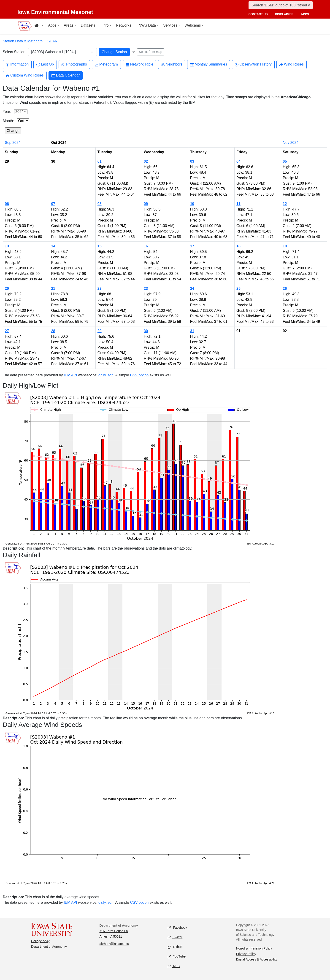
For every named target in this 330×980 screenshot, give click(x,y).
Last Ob (45, 64)
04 (238, 161)
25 (238, 289)
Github (175, 947)
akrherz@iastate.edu (114, 944)
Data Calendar (66, 75)
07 (53, 204)
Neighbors (172, 64)
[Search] (281, 5)
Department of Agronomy (49, 947)
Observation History (253, 64)
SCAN (52, 41)
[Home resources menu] (39, 26)
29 (100, 331)
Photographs (74, 64)
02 (146, 161)
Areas (69, 25)
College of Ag (41, 941)
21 (53, 289)
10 (192, 204)
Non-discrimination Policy (254, 948)
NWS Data (147, 25)
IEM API (70, 375)
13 (7, 246)
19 (285, 246)
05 (285, 161)
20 (7, 289)
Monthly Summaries (209, 64)
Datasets (88, 25)
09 (146, 204)
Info (106, 25)
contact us (258, 14)
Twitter (175, 937)
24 (192, 289)
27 (7, 331)
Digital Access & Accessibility (257, 959)
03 (192, 161)
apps (305, 14)
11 (238, 204)
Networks (124, 25)
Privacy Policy (246, 954)
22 (100, 289)
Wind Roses (292, 64)
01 (100, 161)
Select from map (151, 52)
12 (285, 204)
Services (170, 25)
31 (192, 331)
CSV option (139, 375)
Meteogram (106, 64)
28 (53, 331)
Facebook (177, 928)
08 (100, 204)
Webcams (193, 25)
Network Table (139, 64)
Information (17, 64)
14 (53, 246)
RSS (174, 966)
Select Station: (15, 52)
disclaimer (284, 14)
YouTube (177, 957)
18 (238, 246)
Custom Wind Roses (25, 75)
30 (146, 331)
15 (100, 246)
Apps (52, 25)
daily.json (106, 375)
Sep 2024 (13, 143)
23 (146, 289)
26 (285, 289)
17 (192, 246)
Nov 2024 (291, 143)
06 (7, 204)
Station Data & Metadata (23, 41)
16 (146, 246)
